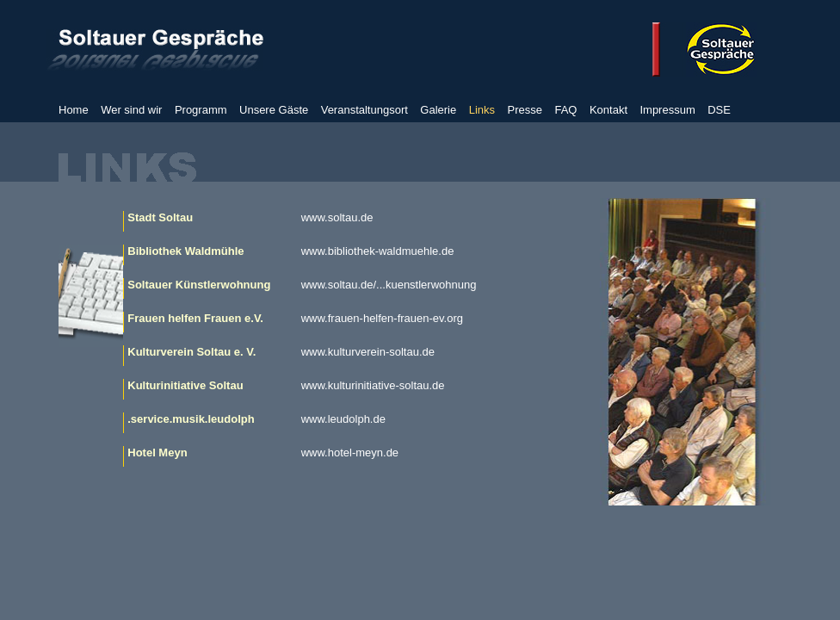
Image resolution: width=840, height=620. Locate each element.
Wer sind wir (131, 110)
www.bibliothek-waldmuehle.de (378, 251)
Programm (201, 110)
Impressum (667, 110)
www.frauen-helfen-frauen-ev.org (382, 318)
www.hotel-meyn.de (350, 453)
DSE (719, 110)
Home (74, 110)
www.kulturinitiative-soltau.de (373, 385)
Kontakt (608, 110)
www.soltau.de (337, 217)
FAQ (565, 110)
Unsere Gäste (274, 110)
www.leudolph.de (343, 419)
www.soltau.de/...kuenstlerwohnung (389, 285)
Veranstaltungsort (364, 110)
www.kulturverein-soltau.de (368, 352)
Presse (525, 110)
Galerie (438, 110)
